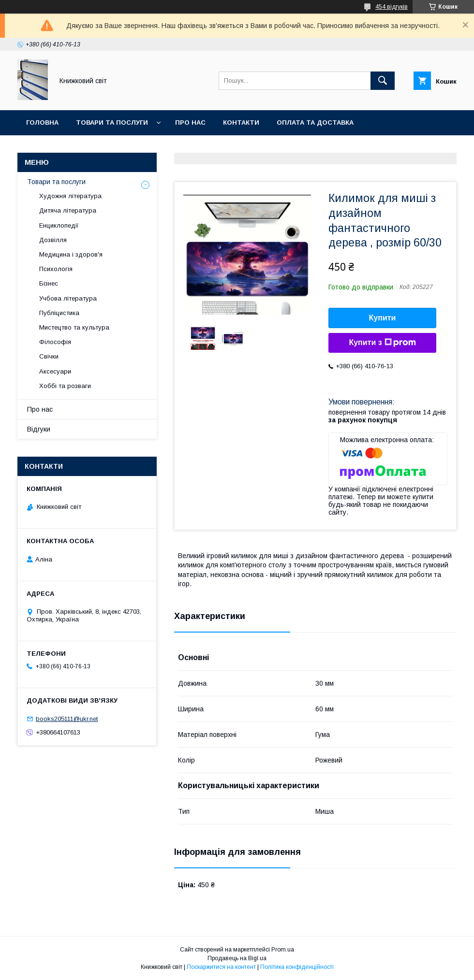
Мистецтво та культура (74, 327)
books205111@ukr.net (67, 719)
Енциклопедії (59, 225)
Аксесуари (55, 371)
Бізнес (49, 283)
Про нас (190, 122)
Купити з (382, 343)
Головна (42, 122)
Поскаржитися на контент (221, 967)
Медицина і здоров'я (71, 254)
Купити (383, 318)
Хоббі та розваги (65, 386)
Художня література (70, 196)
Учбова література (68, 298)
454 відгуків (392, 7)
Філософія (55, 342)
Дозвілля (53, 240)
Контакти (241, 122)
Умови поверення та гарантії (81, 148)
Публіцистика (59, 313)
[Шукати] (383, 81)
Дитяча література (68, 210)
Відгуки (39, 429)
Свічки (49, 356)
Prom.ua (283, 950)
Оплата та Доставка (315, 122)
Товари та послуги (112, 122)
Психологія (56, 269)
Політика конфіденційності (297, 967)
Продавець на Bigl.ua (237, 958)
